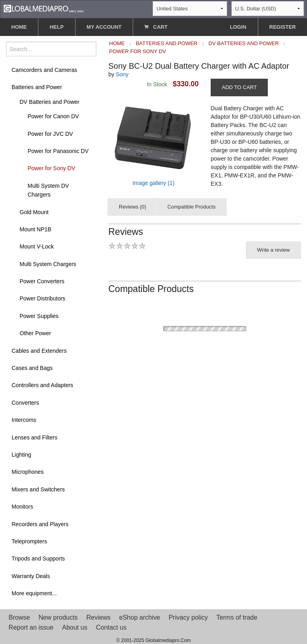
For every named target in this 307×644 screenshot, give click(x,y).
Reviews (98, 617)
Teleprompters (29, 541)
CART (156, 27)
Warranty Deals (31, 576)
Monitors (22, 507)
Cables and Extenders (39, 351)
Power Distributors (42, 298)
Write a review (273, 250)
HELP (57, 27)
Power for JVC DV (50, 134)
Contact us (111, 627)
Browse (19, 617)
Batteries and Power (37, 87)
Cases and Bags (32, 368)
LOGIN (238, 27)
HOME (19, 27)
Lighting (21, 455)
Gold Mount (34, 212)
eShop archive (140, 617)
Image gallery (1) (153, 183)
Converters (25, 403)
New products (58, 617)
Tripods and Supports (38, 559)
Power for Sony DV (51, 168)
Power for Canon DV (53, 116)
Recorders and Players (40, 524)
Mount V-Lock (37, 246)
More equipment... (34, 593)
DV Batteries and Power (49, 102)
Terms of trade (237, 617)
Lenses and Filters (34, 437)
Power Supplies (39, 316)
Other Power (35, 333)
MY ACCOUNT (104, 27)
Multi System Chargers (48, 264)
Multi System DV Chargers (48, 190)
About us (75, 627)
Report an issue (31, 627)
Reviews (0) (133, 207)
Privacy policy (188, 617)
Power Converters (42, 281)
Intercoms (24, 420)
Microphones (28, 472)
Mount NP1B (35, 229)
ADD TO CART (239, 87)
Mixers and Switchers (38, 489)
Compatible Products (192, 207)
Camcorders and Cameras (44, 70)
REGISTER (283, 27)
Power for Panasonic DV (58, 151)
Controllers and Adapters (42, 385)
